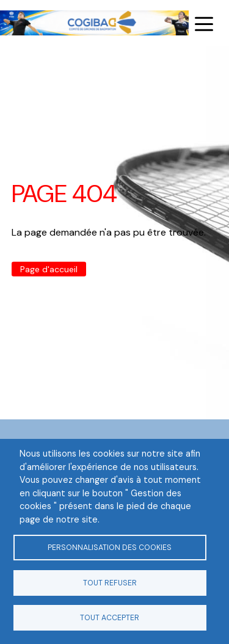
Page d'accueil (49, 269)
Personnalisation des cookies (110, 548)
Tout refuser (110, 583)
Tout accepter (110, 618)
